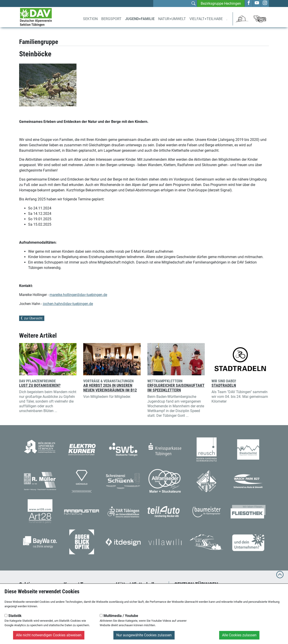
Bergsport (111, 19)
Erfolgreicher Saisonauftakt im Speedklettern (176, 388)
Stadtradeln (224, 385)
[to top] (280, 577)
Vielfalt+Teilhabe (206, 19)
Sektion (90, 19)
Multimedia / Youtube (119, 616)
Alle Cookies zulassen (239, 635)
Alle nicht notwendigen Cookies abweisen (49, 635)
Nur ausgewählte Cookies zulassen (144, 635)
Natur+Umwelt (172, 19)
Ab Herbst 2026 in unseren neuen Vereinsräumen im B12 (110, 388)
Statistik (13, 616)
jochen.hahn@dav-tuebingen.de (68, 304)
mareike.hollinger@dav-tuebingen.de (78, 295)
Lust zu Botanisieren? (40, 385)
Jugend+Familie (140, 19)
